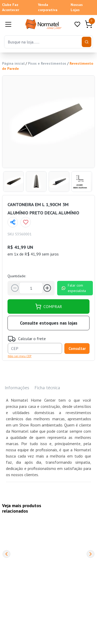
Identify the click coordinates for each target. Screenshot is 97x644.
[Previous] (6, 554)
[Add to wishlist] (26, 222)
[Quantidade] (31, 288)
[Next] (91, 554)
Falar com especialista (74, 288)
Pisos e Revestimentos (47, 63)
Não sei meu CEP (20, 356)
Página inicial (13, 63)
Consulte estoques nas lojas (49, 323)
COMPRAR (49, 306)
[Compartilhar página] (13, 222)
